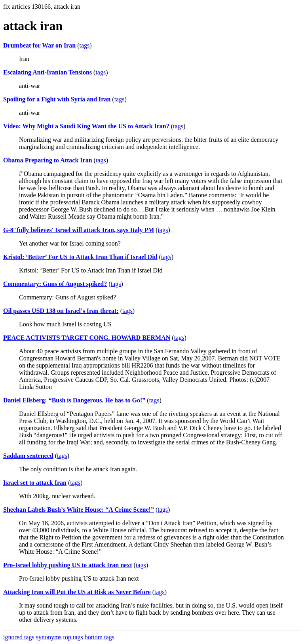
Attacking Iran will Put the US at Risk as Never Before (77, 592)
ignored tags (19, 637)
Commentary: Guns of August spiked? (55, 284)
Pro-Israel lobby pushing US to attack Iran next (68, 565)
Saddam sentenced (28, 456)
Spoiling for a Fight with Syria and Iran (57, 99)
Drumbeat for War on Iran (39, 45)
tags (84, 45)
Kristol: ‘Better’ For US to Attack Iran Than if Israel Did (80, 257)
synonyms (49, 637)
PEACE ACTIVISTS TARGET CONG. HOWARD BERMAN (87, 338)
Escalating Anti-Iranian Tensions (47, 72)
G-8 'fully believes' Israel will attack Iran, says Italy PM (79, 230)
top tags (73, 637)
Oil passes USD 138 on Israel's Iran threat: (61, 311)
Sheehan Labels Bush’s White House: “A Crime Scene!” (79, 510)
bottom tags (100, 637)
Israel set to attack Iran (35, 483)
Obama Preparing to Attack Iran (48, 160)
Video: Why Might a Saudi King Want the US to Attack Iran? (86, 126)
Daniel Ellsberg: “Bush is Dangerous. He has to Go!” (74, 400)
